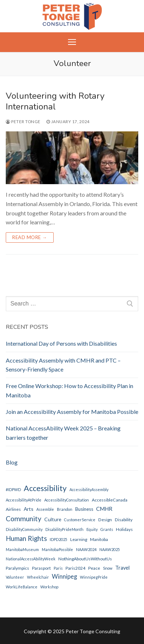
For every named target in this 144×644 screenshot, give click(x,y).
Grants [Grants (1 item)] (107, 529)
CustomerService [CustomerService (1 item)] (80, 520)
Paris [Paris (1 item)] (58, 568)
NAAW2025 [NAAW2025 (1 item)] (110, 549)
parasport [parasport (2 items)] (41, 568)
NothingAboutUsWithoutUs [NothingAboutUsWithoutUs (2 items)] (85, 559)
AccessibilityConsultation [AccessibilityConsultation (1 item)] (67, 500)
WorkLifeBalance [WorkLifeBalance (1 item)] (22, 587)
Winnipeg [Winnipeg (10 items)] (64, 577)
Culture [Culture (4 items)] (53, 519)
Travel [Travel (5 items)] (122, 568)
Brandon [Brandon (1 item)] (65, 509)
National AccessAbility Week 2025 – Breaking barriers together (63, 433)
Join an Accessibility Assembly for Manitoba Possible (72, 412)
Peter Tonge (23, 122)
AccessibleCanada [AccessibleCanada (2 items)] (110, 500)
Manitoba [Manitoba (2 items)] (99, 539)
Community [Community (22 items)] (24, 519)
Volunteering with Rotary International (55, 101)
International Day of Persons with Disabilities (61, 343)
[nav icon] (72, 42)
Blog (12, 462)
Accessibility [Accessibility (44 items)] (45, 488)
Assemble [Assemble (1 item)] (45, 509)
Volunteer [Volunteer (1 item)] (15, 577)
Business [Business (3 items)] (84, 509)
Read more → (30, 237)
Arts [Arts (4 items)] (29, 509)
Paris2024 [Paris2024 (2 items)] (75, 568)
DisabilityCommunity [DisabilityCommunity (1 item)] (24, 529)
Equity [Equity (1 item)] (92, 529)
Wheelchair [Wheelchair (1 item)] (38, 577)
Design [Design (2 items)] (105, 520)
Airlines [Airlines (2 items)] (13, 509)
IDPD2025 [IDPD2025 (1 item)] (58, 539)
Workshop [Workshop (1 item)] (49, 587)
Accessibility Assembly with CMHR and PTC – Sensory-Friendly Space (63, 365)
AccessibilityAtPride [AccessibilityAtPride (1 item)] (24, 500)
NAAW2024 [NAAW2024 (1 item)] (86, 549)
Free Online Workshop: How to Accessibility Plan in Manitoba (69, 390)
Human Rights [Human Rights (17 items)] (26, 538)
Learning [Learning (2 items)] (79, 539)
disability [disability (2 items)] (124, 520)
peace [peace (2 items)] (94, 568)
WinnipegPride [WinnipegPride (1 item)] (94, 577)
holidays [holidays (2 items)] (124, 529)
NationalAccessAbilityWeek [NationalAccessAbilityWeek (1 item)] (31, 559)
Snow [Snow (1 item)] (108, 568)
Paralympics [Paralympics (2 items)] (17, 568)
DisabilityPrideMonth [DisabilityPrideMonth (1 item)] (64, 529)
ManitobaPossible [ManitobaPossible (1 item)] (57, 549)
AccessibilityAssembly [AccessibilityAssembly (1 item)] (89, 489)
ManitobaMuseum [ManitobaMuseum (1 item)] (22, 549)
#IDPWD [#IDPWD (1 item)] (13, 489)
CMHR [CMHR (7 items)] (104, 509)
